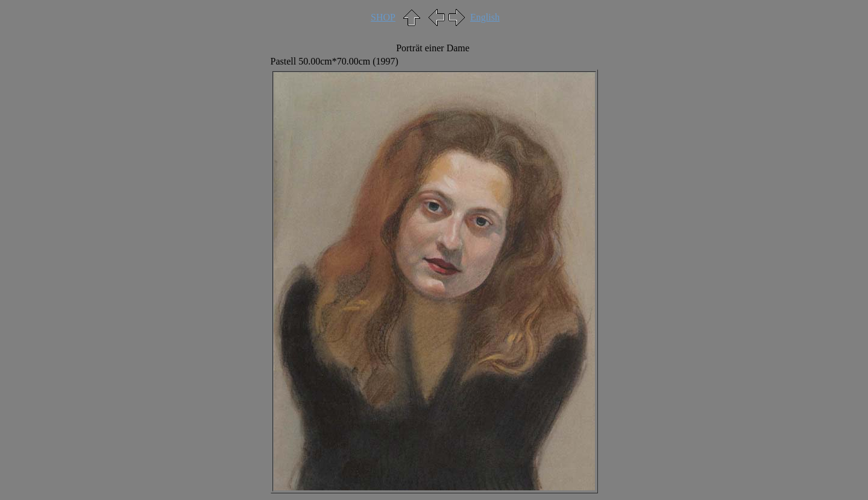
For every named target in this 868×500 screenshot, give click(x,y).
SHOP (383, 17)
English (485, 17)
